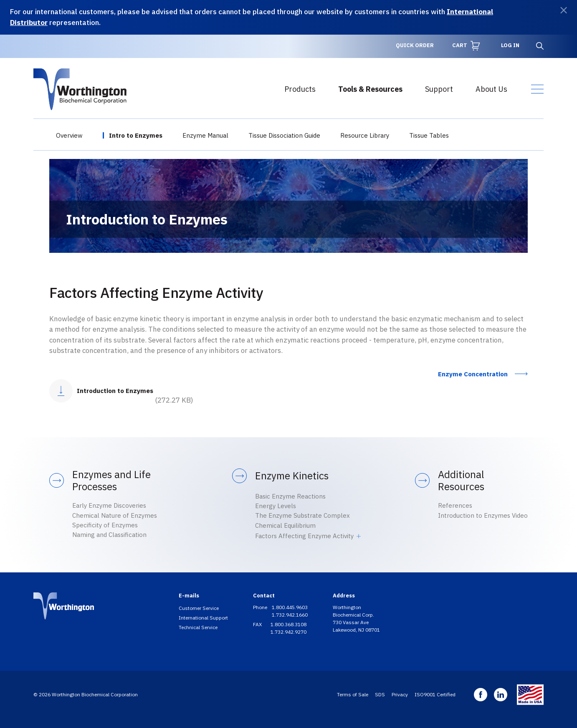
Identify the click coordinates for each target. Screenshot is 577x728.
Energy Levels (276, 506)
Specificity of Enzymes (105, 525)
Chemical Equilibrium (285, 525)
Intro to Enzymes (136, 135)
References (455, 505)
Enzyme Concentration (473, 374)
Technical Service (198, 627)
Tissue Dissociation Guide (284, 135)
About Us (491, 89)
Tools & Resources (370, 89)
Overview (69, 135)
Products (300, 89)
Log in (510, 45)
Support (439, 89)
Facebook (481, 695)
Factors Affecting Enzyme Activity (304, 536)
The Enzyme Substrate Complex (302, 515)
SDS (380, 694)
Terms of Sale (353, 694)
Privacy (400, 694)
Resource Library (365, 135)
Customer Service (199, 608)
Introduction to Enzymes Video (483, 515)
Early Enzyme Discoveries (109, 505)
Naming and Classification (109, 535)
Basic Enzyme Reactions (290, 496)
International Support (203, 618)
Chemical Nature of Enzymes (115, 515)
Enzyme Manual (205, 135)
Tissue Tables (429, 135)
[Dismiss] (564, 10)
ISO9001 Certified (435, 694)
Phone (261, 607)
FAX (258, 624)
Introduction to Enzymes (115, 391)
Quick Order (415, 45)
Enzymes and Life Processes (111, 481)
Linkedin (501, 695)
